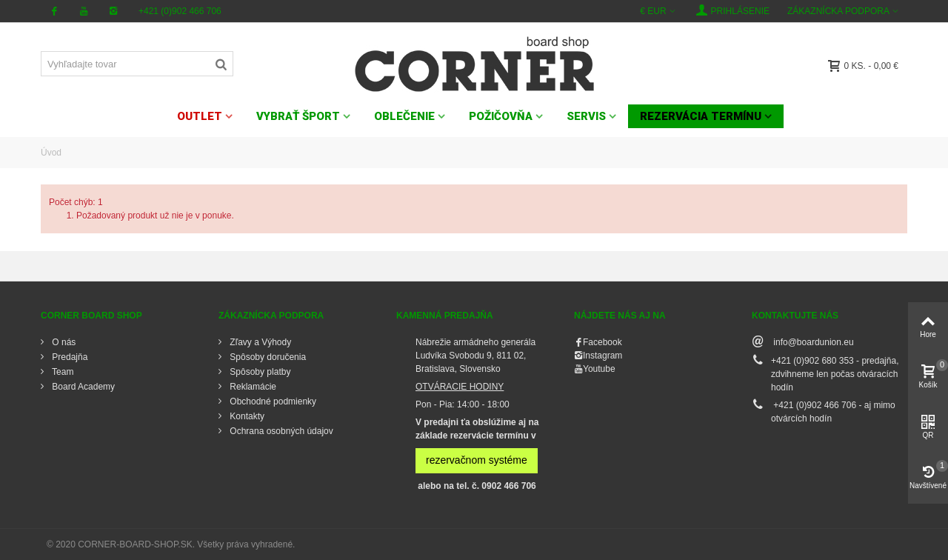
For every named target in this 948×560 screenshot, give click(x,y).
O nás (63, 342)
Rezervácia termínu (701, 116)
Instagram (602, 356)
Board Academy (82, 387)
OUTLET (200, 116)
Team (61, 372)
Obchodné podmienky (272, 401)
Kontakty (246, 416)
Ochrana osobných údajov (280, 431)
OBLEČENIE (404, 116)
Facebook (602, 342)
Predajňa (69, 357)
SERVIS (586, 116)
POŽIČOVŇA (501, 116)
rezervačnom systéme (477, 460)
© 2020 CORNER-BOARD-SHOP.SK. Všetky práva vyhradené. (171, 544)
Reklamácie (252, 387)
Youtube (599, 369)
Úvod (51, 153)
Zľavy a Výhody (259, 342)
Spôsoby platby (259, 372)
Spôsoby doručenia (267, 357)
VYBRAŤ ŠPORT (298, 116)
